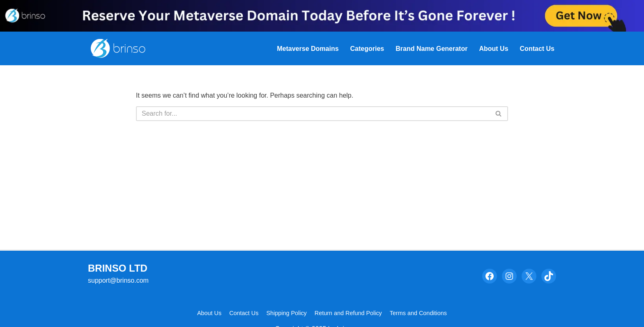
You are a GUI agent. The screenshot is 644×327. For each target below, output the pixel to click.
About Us (493, 49)
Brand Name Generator (431, 49)
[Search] (313, 114)
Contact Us (537, 49)
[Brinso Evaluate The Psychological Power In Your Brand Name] (122, 48)
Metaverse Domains (308, 49)
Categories (367, 49)
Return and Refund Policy (348, 313)
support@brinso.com (118, 280)
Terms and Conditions (418, 313)
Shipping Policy (286, 313)
